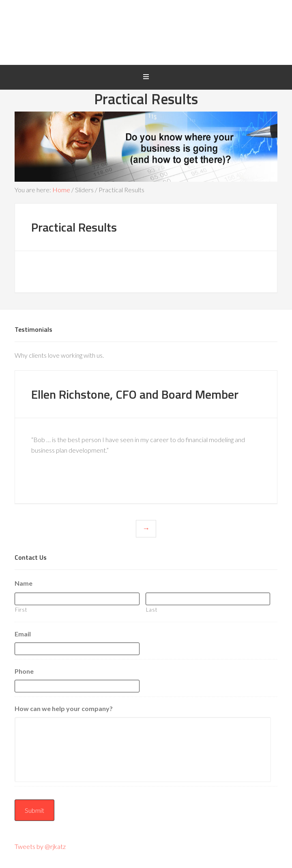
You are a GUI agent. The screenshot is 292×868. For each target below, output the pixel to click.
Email (23, 634)
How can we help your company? (64, 708)
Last (152, 610)
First (21, 610)
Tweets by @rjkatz (40, 846)
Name (24, 583)
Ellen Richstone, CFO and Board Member (135, 394)
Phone (24, 671)
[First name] (77, 599)
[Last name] (208, 599)
